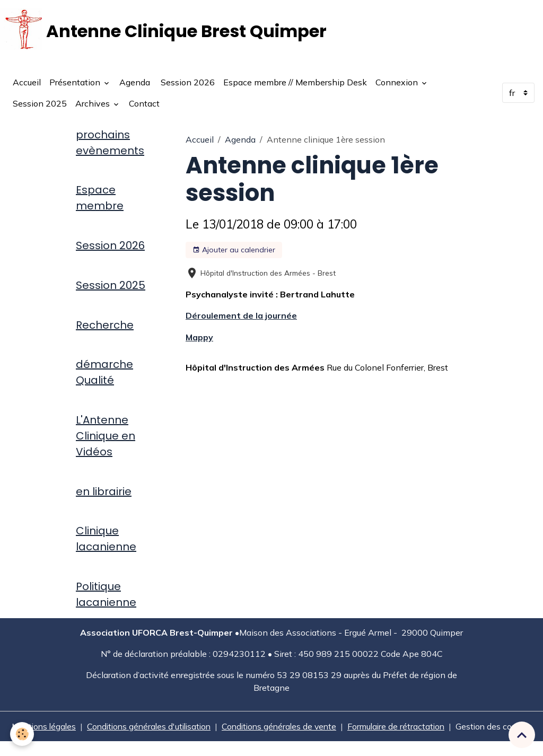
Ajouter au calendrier (234, 250)
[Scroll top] (522, 735)
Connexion (398, 83)
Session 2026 (187, 83)
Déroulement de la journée (241, 317)
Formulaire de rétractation (401, 728)
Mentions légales (38, 728)
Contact (144, 104)
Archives (94, 104)
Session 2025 (40, 104)
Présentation (76, 83)
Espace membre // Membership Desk (295, 83)
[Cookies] (23, 734)
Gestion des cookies (500, 735)
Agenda (135, 83)
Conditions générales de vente (281, 728)
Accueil (27, 83)
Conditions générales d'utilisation (146, 728)
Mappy (199, 338)
